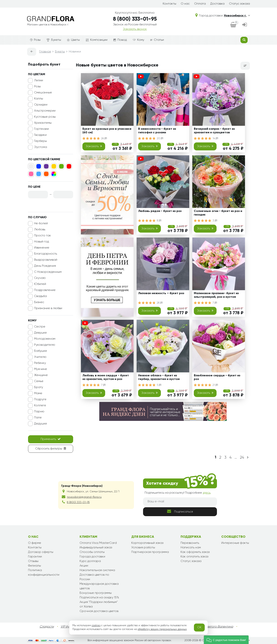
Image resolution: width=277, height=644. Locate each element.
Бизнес (39, 302)
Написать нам (191, 548)
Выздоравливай (46, 260)
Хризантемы (43, 123)
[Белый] (31, 166)
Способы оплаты (92, 552)
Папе (38, 418)
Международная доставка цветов (99, 586)
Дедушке (41, 424)
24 (242, 457)
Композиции (97, 40)
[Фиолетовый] (46, 166)
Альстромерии (45, 111)
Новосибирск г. (237, 16)
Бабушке (41, 351)
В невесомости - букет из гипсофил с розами (157, 131)
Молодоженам (45, 339)
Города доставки (92, 557)
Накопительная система (97, 570)
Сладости (47, 627)
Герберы (40, 141)
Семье (39, 381)
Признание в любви (48, 308)
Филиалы (34, 566)
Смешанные (43, 93)
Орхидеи (41, 105)
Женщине (41, 375)
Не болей (41, 224)
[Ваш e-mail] (180, 502)
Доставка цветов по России (94, 577)
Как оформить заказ (195, 552)
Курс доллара (90, 561)
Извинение (42, 248)
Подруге (40, 399)
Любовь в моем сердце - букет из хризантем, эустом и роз (106, 377)
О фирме (35, 543)
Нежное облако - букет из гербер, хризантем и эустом (159, 377)
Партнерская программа (150, 552)
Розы (35, 40)
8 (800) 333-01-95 (135, 19)
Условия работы (143, 548)
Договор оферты (41, 552)
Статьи (157, 40)
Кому (138, 40)
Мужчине (41, 369)
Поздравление (45, 290)
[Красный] (69, 166)
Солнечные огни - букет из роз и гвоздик (218, 213)
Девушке (40, 333)
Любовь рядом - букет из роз (160, 211)
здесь (207, 493)
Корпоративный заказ (147, 543)
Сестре (40, 327)
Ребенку (40, 363)
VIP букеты (68, 627)
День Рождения (45, 266)
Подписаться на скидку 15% (99, 598)
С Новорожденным (48, 272)
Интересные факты (235, 543)
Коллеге (40, 406)
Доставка (217, 4)
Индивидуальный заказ (96, 548)
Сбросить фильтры (51, 449)
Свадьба (40, 296)
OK (199, 628)
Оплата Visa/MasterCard (98, 543)
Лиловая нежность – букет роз (161, 293)
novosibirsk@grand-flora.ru (84, 497)
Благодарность (46, 254)
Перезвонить (190, 543)
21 (215, 385)
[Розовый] (31, 174)
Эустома (41, 147)
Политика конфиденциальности (44, 573)
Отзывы (33, 561)
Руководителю (45, 345)
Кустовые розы (45, 117)
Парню (39, 412)
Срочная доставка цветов (99, 611)
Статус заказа (239, 4)
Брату (39, 387)
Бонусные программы (96, 593)
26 (104, 138)
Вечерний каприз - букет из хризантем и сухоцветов (214, 131)
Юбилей (40, 284)
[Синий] (39, 166)
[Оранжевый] (46, 174)
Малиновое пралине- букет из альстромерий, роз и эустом (216, 295)
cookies (96, 625)
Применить (51, 439)
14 (215, 138)
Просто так (43, 236)
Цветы (73, 40)
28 (160, 303)
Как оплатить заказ (194, 557)
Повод (120, 40)
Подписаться (180, 511)
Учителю (40, 357)
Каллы (39, 99)
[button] (226, 640)
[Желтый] (54, 166)
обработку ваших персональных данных (162, 629)
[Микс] (54, 174)
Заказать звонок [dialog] (135, 29)
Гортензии (41, 129)
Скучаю (40, 278)
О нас (185, 4)
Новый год (41, 242)
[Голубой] (39, 174)
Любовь (40, 230)
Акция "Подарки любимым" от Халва (99, 604)
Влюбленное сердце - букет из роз (217, 377)
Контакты (169, 4)
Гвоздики (40, 135)
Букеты (54, 40)
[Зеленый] (61, 166)
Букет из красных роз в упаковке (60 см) (107, 131)
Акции (84, 566)
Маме (38, 393)
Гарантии (35, 557)
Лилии (39, 80)
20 (160, 138)
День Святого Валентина (215, 627)
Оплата (200, 4)
